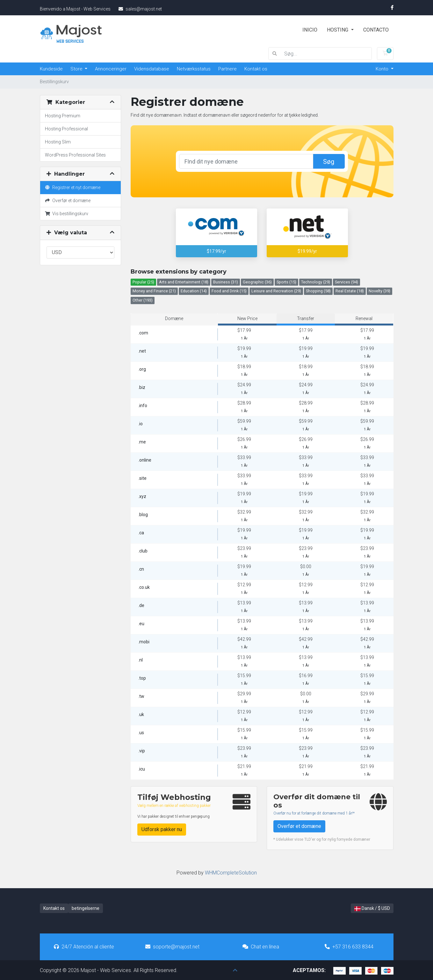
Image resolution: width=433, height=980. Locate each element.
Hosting (338, 30)
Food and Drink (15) (229, 291)
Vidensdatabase (152, 69)
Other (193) (143, 300)
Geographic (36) (257, 282)
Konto (383, 69)
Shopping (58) (318, 291)
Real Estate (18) (350, 291)
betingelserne (86, 908)
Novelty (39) (379, 291)
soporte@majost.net (172, 947)
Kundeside (51, 69)
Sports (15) (286, 282)
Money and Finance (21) (154, 291)
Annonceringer (111, 69)
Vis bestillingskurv (67, 214)
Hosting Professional (66, 129)
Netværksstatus (194, 69)
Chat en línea (261, 947)
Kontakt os (256, 69)
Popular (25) (143, 282)
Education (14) (194, 291)
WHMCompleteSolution (231, 873)
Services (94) (346, 282)
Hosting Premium (63, 116)
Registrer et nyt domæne (73, 187)
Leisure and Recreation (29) (276, 291)
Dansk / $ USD (372, 908)
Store (77, 69)
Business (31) (226, 282)
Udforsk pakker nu (162, 829)
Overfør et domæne (68, 201)
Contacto (376, 30)
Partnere (227, 69)
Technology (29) (316, 282)
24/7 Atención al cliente (84, 947)
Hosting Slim (58, 142)
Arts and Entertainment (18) (184, 282)
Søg (329, 162)
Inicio (310, 30)
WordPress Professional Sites (75, 155)
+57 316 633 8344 (349, 947)
